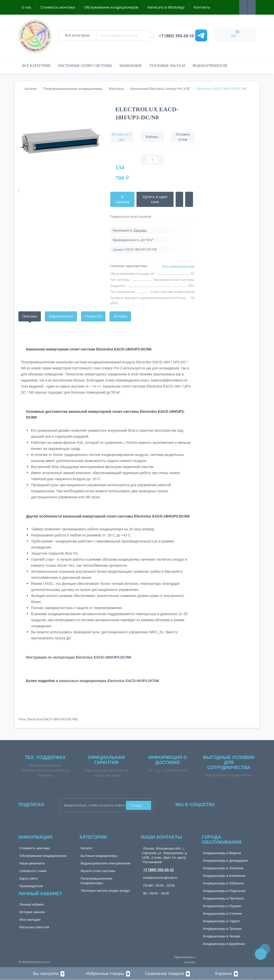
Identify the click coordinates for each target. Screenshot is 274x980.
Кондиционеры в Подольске (224, 891)
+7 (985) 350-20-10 (158, 870)
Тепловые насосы (167, 66)
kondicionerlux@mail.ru (160, 878)
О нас (26, 7)
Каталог (87, 848)
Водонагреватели (210, 66)
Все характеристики (178, 266)
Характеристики (61, 316)
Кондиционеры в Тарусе (222, 921)
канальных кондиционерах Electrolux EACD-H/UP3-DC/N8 (109, 681)
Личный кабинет (32, 904)
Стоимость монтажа (58, 7)
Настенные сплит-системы (85, 66)
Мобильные (131, 66)
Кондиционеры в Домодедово (226, 861)
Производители (31, 886)
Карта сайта (29, 878)
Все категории (36, 66)
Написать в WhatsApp (166, 7)
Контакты (202, 7)
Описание (30, 316)
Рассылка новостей (34, 927)
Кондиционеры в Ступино (223, 914)
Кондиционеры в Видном (222, 853)
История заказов (32, 912)
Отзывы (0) (93, 316)
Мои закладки (30, 920)
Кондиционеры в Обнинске (224, 883)
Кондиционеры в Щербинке (224, 944)
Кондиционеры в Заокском (223, 868)
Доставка (120, 316)
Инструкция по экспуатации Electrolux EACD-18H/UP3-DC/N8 (78, 657)
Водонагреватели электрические (106, 863)
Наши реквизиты (32, 863)
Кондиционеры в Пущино (222, 906)
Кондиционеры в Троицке (222, 929)
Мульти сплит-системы (98, 871)
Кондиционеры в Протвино (224, 898)
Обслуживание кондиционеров (111, 7)
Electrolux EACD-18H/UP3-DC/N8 (52, 719)
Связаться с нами (33, 871)
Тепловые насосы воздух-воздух (105, 891)
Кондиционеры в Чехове (222, 936)
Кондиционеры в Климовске (224, 876)
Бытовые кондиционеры (99, 856)
